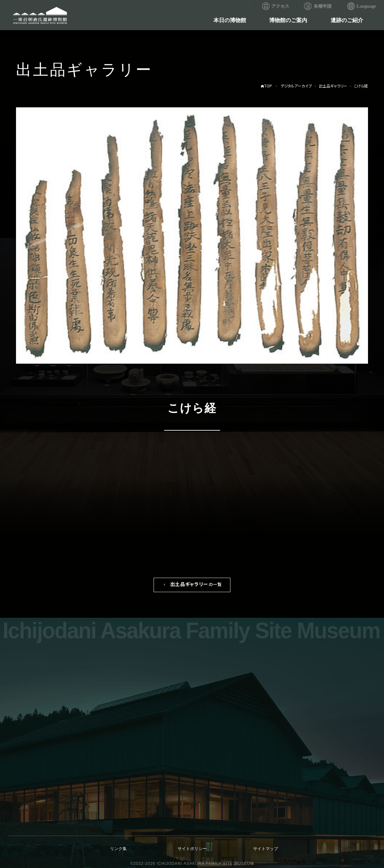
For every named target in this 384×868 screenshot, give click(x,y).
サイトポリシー (192, 849)
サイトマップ (266, 849)
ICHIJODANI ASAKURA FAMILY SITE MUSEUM (205, 864)
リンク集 (118, 849)
